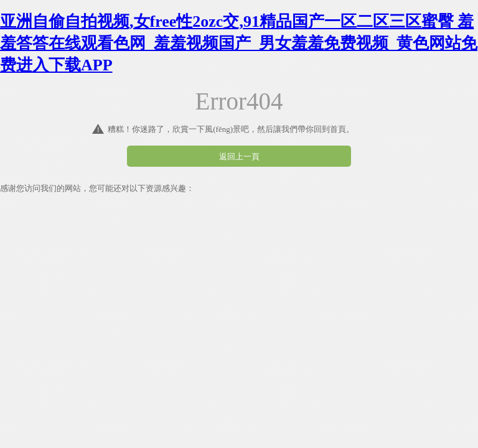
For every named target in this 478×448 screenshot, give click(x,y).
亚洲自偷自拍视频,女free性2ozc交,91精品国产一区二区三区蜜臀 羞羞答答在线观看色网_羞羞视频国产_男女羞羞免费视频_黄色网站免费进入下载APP (239, 43)
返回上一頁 (239, 156)
